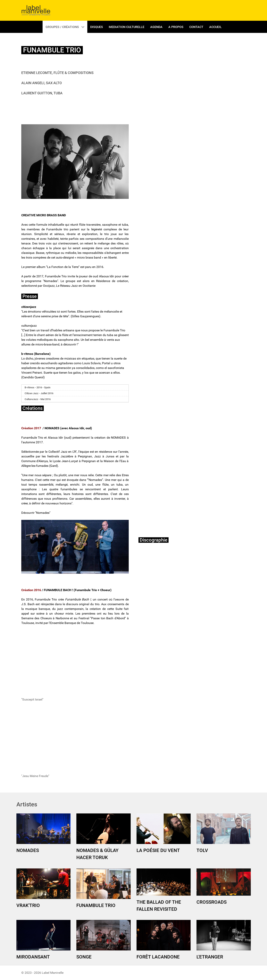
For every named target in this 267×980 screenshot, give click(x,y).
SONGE (84, 957)
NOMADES (28, 850)
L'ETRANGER (210, 957)
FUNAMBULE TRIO (96, 905)
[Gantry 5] (36, 10)
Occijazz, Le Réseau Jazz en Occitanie (69, 286)
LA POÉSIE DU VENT (158, 850)
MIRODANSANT (33, 957)
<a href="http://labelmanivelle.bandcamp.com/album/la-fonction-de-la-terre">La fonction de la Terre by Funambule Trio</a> (173, 625)
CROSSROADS (212, 902)
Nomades (51, 281)
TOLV (202, 850)
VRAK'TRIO (28, 905)
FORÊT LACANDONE (158, 957)
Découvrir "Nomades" (36, 513)
